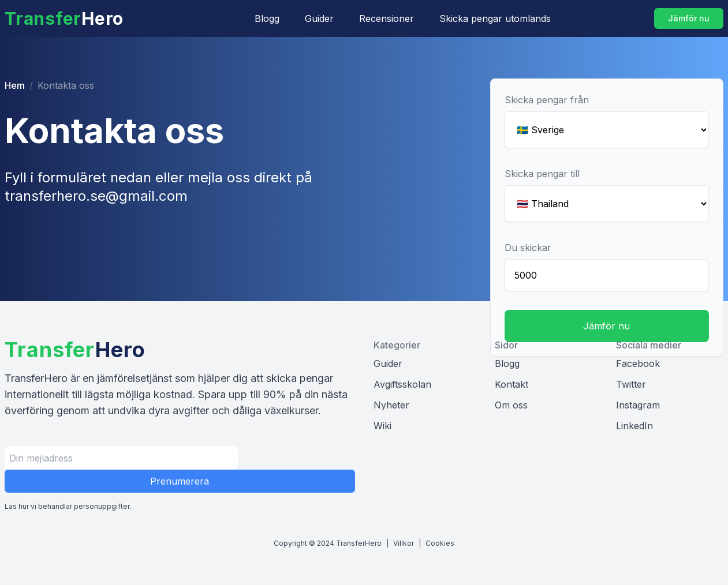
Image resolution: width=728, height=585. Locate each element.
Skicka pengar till (542, 174)
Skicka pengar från (547, 100)
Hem (15, 85)
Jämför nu (689, 18)
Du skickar (528, 247)
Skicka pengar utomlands (495, 18)
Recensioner (387, 18)
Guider (319, 18)
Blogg (267, 18)
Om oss (511, 405)
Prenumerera (180, 481)
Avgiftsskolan (402, 384)
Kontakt (512, 384)
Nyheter (391, 405)
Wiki (382, 426)
